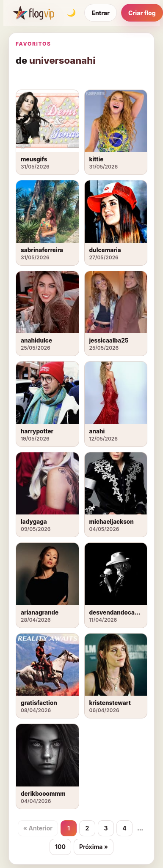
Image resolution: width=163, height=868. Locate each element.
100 (60, 847)
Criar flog (142, 13)
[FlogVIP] (34, 13)
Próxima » (94, 847)
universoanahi (62, 60)
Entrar (101, 13)
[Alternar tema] (71, 13)
